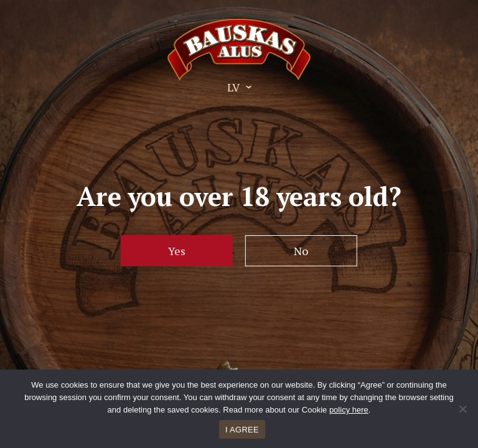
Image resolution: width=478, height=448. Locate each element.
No (301, 251)
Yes (177, 251)
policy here (349, 410)
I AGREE (242, 430)
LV (233, 87)
